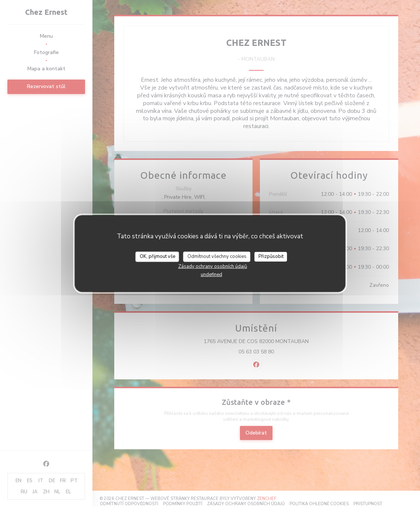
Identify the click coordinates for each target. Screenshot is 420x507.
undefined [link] (211, 274)
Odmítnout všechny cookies (217, 256)
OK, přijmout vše (157, 256)
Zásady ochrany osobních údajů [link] (213, 266)
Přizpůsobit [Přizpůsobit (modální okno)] (271, 256)
